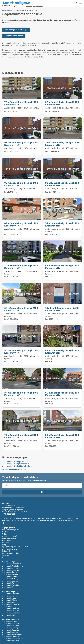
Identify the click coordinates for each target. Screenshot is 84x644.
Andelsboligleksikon (10, 549)
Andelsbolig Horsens (10, 577)
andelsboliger (22, 45)
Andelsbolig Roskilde (11, 585)
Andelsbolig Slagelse (11, 611)
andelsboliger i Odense (40, 52)
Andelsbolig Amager (10, 574)
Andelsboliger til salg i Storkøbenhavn (17, 466)
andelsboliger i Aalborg (59, 52)
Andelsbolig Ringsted (11, 626)
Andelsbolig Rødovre (11, 609)
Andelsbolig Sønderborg (12, 613)
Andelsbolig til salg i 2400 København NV (24, 108)
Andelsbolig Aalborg (10, 579)
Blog (4, 545)
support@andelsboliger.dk (13, 510)
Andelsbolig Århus (9, 572)
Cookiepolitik (7, 540)
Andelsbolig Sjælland (11, 641)
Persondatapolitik (9, 538)
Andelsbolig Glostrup (11, 594)
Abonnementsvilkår (10, 536)
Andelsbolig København (12, 564)
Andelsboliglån (8, 587)
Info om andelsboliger (11, 553)
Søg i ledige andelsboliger (16, 30)
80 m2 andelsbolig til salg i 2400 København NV (21, 352)
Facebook (4, 523)
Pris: (6, 111)
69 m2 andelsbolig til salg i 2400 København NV (62, 394)
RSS (4, 557)
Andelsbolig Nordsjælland (12, 638)
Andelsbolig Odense (10, 568)
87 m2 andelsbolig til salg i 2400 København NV (21, 224)
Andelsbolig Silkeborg (11, 600)
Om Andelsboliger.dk (11, 530)
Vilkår (5, 534)
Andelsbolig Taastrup (11, 630)
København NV (32, 10)
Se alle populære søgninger (15, 469)
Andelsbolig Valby (9, 615)
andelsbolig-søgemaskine (34, 6)
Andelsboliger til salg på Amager (15, 462)
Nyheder (6, 542)
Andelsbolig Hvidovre (11, 604)
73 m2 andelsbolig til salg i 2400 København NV (21, 436)
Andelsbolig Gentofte (11, 636)
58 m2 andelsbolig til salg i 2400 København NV (62, 267)
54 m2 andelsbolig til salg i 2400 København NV (62, 224)
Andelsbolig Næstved (11, 570)
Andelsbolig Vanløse (10, 632)
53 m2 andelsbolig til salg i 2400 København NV (62, 436)
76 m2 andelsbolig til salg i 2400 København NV (21, 103)
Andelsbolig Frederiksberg (13, 566)
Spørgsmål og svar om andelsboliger (17, 547)
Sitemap (6, 555)
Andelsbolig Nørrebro (11, 623)
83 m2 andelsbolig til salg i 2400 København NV (62, 352)
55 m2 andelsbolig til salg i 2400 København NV (21, 309)
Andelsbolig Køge (9, 598)
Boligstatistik (7, 551)
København (20, 10)
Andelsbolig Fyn (9, 583)
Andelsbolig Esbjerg (10, 581)
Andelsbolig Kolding (10, 596)
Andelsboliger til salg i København (16, 464)
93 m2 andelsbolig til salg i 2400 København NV (62, 103)
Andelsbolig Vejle (9, 602)
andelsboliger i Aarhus (21, 52)
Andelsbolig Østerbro (11, 621)
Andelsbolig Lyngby (10, 606)
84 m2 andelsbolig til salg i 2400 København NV (21, 394)
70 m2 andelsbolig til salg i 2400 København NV (21, 267)
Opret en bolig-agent (14, 36)
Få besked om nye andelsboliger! (77, 3)
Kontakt (5, 532)
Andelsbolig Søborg (10, 628)
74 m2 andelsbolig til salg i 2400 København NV (62, 309)
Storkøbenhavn (8, 10)
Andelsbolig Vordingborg (12, 634)
